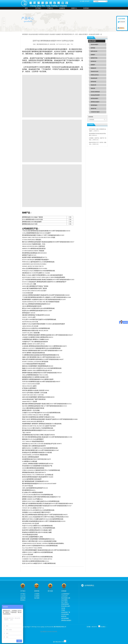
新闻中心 (74, 8)
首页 (26, 8)
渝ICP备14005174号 (58, 642)
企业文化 (23, 596)
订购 (70, 217)
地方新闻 (37, 598)
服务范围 (23, 598)
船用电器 (93, 48)
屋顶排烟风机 (65, 604)
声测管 (63, 610)
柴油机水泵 (94, 85)
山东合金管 (64, 596)
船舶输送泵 (94, 68)
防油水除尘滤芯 (66, 606)
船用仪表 (64, 616)
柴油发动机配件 (95, 45)
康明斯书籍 (94, 109)
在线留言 (62, 8)
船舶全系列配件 (83, 34)
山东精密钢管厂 (66, 594)
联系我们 (86, 8)
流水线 (63, 608)
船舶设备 (93, 88)
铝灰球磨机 (64, 600)
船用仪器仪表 (94, 51)
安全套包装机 (65, 614)
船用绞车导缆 (94, 58)
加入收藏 (82, 1)
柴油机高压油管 (95, 71)
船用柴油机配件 (95, 98)
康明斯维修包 (94, 105)
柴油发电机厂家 (66, 612)
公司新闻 (37, 594)
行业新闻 (37, 596)
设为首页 (87, 1)
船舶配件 (93, 55)
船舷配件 (93, 65)
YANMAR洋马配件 (95, 112)
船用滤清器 (94, 82)
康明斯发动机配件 (95, 102)
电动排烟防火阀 (66, 598)
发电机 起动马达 (95, 75)
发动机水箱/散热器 (95, 92)
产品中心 (50, 8)
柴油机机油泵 (94, 78)
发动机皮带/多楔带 (94, 34)
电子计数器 (64, 602)
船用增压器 (94, 61)
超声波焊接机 (65, 618)
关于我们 (38, 8)
